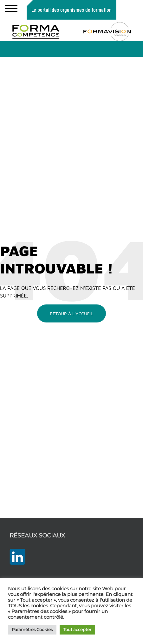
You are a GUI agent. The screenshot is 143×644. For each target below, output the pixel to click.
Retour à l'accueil (71, 313)
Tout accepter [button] (77, 629)
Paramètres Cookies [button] (32, 629)
